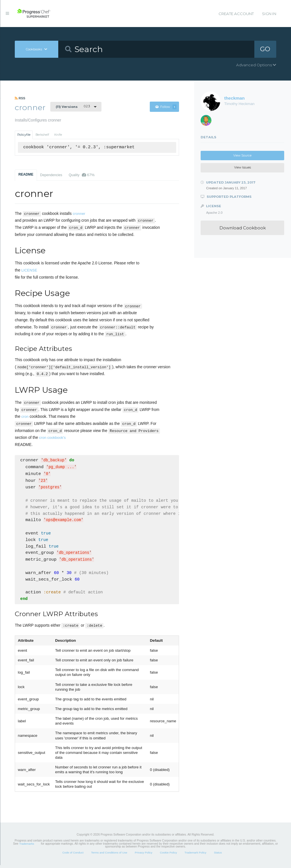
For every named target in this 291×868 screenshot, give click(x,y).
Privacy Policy (144, 855)
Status (218, 855)
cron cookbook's (53, 438)
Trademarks (27, 847)
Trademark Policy (195, 855)
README (26, 174)
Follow (166, 107)
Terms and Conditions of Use (109, 855)
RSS (20, 98)
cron (25, 416)
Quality (82, 175)
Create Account (236, 14)
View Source (242, 156)
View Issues (243, 167)
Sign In (269, 14)
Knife (58, 135)
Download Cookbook (243, 228)
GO (265, 49)
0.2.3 (73, 106)
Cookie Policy (169, 855)
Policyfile (24, 135)
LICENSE (29, 270)
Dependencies (51, 175)
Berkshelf (42, 135)
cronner (79, 214)
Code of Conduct (73, 855)
